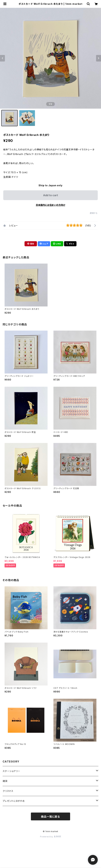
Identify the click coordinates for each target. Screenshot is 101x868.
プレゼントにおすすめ (14, 801)
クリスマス (8, 791)
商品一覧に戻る (50, 817)
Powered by (50, 837)
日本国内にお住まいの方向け (50, 205)
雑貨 (5, 781)
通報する (94, 213)
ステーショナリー (11, 771)
